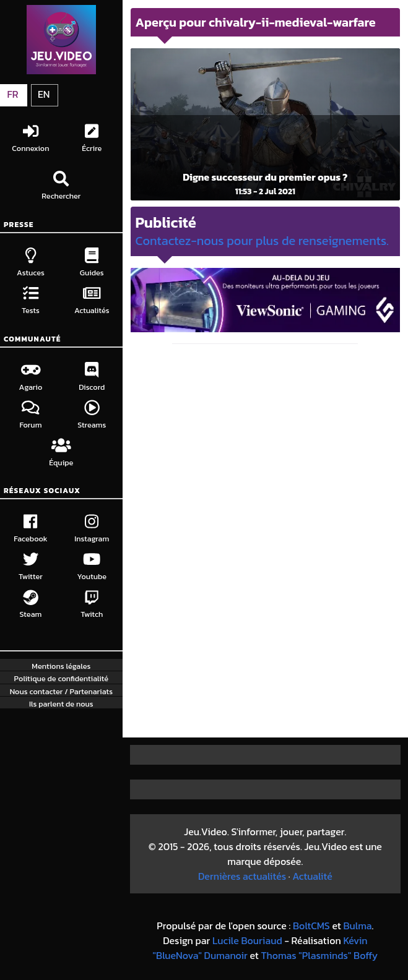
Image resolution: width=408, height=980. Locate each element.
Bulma (357, 926)
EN (44, 94)
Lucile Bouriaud (247, 940)
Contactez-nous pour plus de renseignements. (262, 241)
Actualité (312, 876)
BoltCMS (311, 926)
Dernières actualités (242, 876)
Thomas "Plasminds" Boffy (320, 955)
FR (12, 94)
